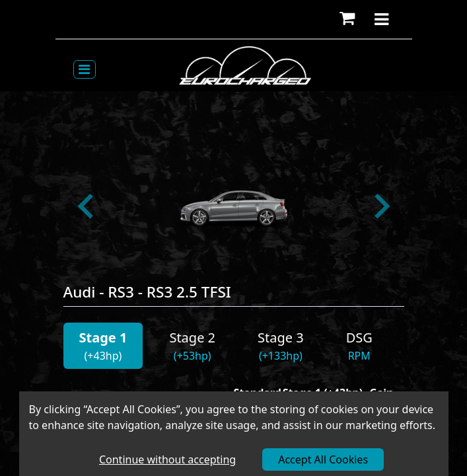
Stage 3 (281, 337)
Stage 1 (103, 337)
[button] (347, 19)
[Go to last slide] (87, 206)
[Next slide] (380, 206)
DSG (359, 337)
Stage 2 (192, 337)
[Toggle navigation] (85, 69)
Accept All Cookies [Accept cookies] (323, 459)
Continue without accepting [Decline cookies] (167, 459)
